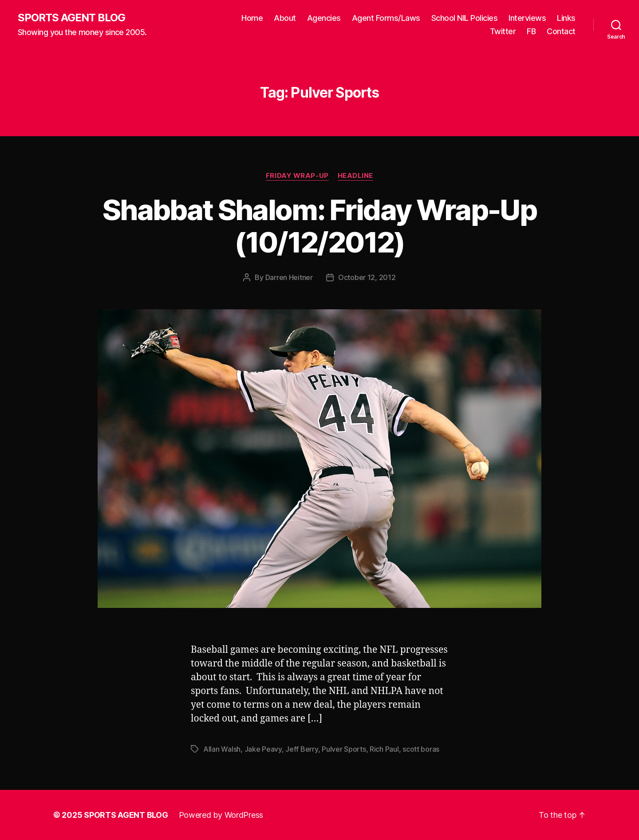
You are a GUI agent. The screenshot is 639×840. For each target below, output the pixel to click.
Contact (561, 31)
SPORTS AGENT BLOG (71, 18)
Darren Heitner (289, 277)
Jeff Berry (302, 749)
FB (531, 31)
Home (252, 18)
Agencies (324, 18)
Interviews (527, 18)
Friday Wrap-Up (297, 176)
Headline (355, 176)
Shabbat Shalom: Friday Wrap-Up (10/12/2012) (319, 226)
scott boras (421, 749)
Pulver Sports (344, 749)
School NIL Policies (465, 18)
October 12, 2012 (367, 277)
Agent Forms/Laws (386, 18)
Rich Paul (384, 749)
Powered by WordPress (221, 815)
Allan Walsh (222, 749)
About (285, 18)
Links (566, 18)
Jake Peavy (263, 749)
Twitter (503, 31)
